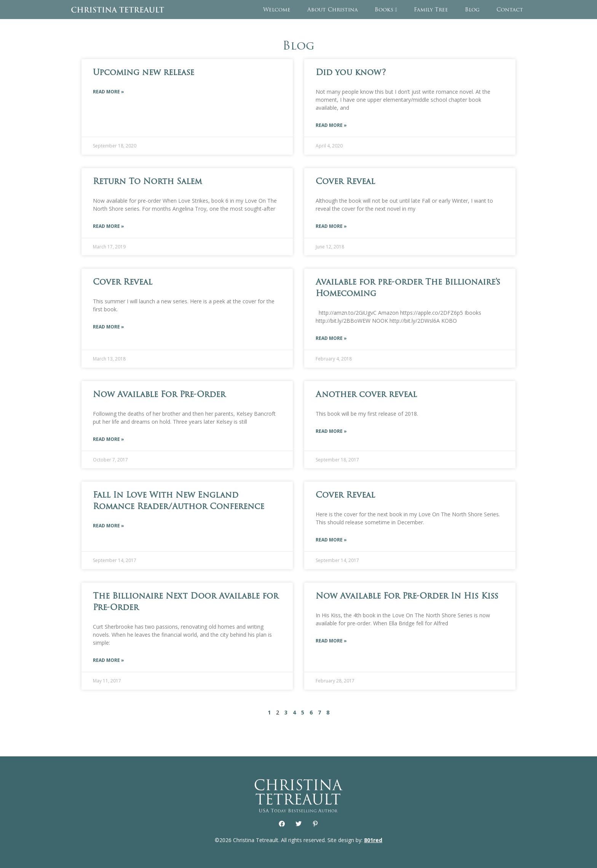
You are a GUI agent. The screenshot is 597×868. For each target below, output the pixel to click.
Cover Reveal (345, 181)
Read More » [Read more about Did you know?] (331, 125)
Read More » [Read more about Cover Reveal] (331, 226)
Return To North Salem (147, 181)
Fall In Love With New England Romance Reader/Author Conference (179, 500)
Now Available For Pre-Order (159, 394)
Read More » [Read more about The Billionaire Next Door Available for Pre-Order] (109, 660)
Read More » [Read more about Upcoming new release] (109, 92)
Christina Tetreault (118, 10)
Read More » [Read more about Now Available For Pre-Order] (109, 439)
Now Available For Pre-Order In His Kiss (407, 596)
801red (373, 840)
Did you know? (351, 72)
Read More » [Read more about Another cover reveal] (331, 431)
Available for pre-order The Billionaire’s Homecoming (408, 287)
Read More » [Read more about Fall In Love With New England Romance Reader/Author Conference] (109, 526)
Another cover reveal (366, 394)
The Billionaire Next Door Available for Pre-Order (186, 601)
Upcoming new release (144, 72)
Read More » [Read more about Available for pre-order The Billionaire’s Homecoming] (331, 338)
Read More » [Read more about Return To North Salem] (109, 226)
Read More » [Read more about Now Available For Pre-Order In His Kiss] (331, 641)
